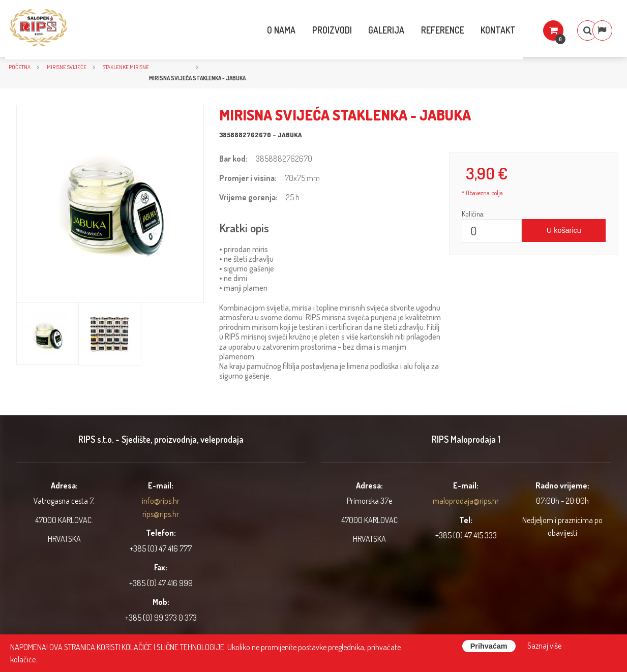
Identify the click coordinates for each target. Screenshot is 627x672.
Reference (420, 30)
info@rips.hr (161, 501)
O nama (258, 30)
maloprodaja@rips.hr (466, 501)
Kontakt (476, 30)
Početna (20, 67)
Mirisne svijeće (67, 67)
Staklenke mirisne (126, 67)
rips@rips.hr (161, 514)
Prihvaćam (489, 646)
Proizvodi (309, 30)
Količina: (473, 214)
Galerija (364, 30)
